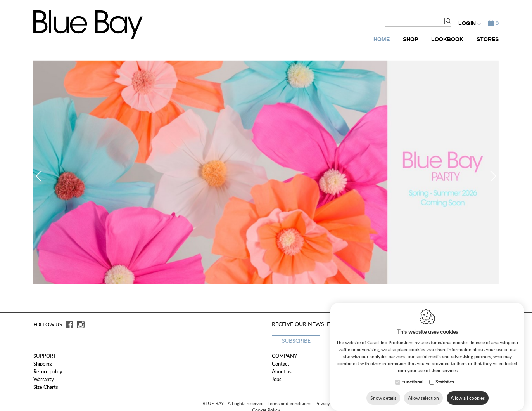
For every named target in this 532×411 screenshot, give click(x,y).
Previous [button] (41, 176)
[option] (266, 172)
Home (382, 39)
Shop (410, 39)
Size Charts (46, 387)
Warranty (44, 379)
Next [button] (491, 176)
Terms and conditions (289, 403)
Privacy (323, 403)
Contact (281, 364)
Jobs (277, 379)
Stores (488, 39)
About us (282, 371)
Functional (412, 383)
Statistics (445, 383)
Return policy (48, 371)
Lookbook (447, 39)
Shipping (43, 364)
